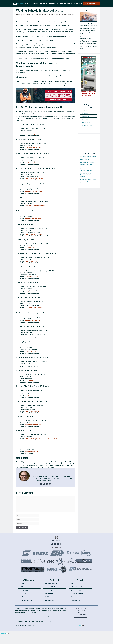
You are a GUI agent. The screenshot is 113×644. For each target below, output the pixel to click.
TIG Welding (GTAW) (51, 590)
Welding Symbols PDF (51, 583)
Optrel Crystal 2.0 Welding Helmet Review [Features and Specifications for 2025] (88, 169)
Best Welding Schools (51, 597)
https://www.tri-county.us (32, 411)
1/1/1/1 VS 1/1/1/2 (76, 587)
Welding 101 (54, 4)
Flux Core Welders (86, 122)
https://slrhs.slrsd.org (31, 380)
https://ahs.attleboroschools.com (34, 147)
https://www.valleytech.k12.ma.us (34, 178)
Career (36, 4)
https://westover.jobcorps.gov (33, 425)
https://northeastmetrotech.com (34, 336)
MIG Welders (85, 114)
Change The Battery (76, 590)
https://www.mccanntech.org (33, 219)
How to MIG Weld (50, 587)
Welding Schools (34, 19)
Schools (44, 4)
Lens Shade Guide (76, 600)
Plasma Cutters (85, 120)
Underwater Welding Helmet (79, 594)
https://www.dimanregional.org (34, 234)
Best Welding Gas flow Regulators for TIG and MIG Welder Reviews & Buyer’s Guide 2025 (88, 158)
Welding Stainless (50, 600)
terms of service (80, 609)
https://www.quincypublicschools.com (35, 365)
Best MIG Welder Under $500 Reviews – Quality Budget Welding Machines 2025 (88, 175)
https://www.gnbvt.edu (31, 261)
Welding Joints (49, 594)
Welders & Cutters (66, 4)
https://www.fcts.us (30, 248)
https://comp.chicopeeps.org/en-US (35, 205)
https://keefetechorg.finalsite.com (34, 292)
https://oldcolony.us (30, 351)
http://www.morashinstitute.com (34, 307)
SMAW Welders (85, 117)
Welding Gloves (75, 597)
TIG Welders (85, 111)
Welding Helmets (76, 583)
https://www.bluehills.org (32, 163)
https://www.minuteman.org (33, 321)
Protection (79, 4)
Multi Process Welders (87, 125)
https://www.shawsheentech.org (34, 396)
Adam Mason (21, 19)
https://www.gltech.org (31, 276)
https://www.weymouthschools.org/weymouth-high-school (41, 438)
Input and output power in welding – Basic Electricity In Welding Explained (89, 181)
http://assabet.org (30, 134)
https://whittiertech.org (31, 452)
